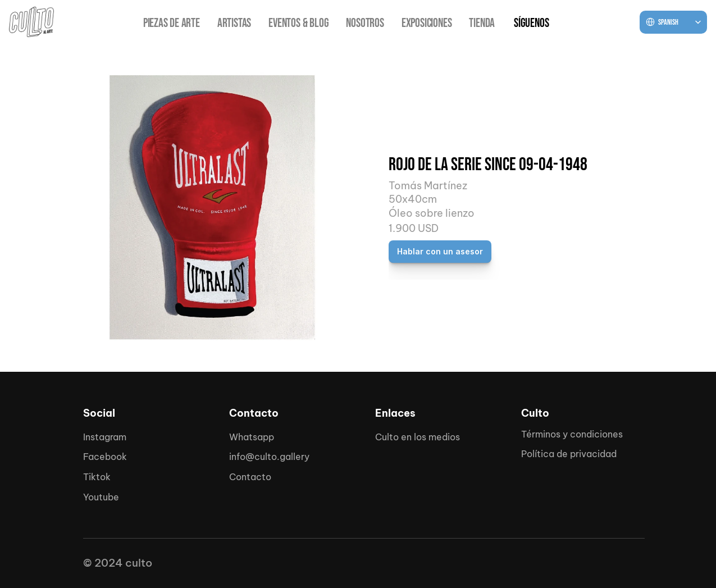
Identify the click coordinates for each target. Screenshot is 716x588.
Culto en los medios (418, 437)
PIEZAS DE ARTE (172, 23)
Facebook (105, 457)
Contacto (250, 477)
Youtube (101, 497)
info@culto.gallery (269, 457)
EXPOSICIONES (427, 23)
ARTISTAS (234, 23)
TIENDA (482, 23)
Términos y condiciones (572, 434)
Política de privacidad (569, 454)
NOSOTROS (365, 23)
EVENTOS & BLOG (298, 23)
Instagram (105, 437)
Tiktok (97, 477)
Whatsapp (252, 437)
